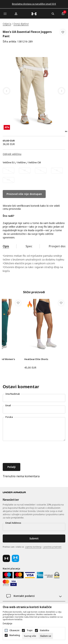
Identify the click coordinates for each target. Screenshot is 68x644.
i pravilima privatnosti (52, 547)
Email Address (13, 523)
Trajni (30, 630)
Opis (6, 246)
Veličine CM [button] (35, 163)
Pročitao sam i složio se (32, 547)
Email (8, 405)
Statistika (44, 630)
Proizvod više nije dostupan (24, 194)
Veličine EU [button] (9, 163)
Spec (29, 246)
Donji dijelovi (21, 24)
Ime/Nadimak (13, 394)
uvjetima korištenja (33, 547)
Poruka (9, 417)
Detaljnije (8, 624)
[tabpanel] (34, 91)
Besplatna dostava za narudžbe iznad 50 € (34, 4)
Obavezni (14, 630)
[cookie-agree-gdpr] (46, 636)
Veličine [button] (21, 163)
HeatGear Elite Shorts (36, 359)
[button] (63, 37)
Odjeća (7, 24)
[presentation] (30, 452)
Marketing (15, 635)
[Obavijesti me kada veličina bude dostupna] (9, 171)
